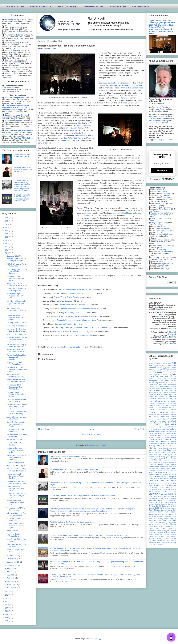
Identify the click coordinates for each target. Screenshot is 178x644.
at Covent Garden (66, 297)
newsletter (152, 471)
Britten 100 (167, 385)
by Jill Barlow (164, 393)
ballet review (162, 371)
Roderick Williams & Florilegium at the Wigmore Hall (76, 332)
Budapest (173, 387)
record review (163, 496)
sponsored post (163, 514)
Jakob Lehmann (165, 263)
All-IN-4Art (161, 367)
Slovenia (163, 508)
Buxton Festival (167, 389)
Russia (170, 500)
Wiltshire (173, 540)
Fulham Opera (171, 434)
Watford (167, 534)
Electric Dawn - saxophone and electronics (16, 400)
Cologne (151, 410)
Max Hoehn (162, 203)
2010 (7, 605)
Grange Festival (170, 440)
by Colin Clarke (167, 391)
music (169, 462)
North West (163, 473)
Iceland (169, 446)
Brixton (157, 387)
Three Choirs (154, 528)
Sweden (173, 518)
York (155, 545)
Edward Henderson (119, 85)
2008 (7, 611)
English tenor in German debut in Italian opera (68, 456)
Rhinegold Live (158, 498)
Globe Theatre (155, 437)
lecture (157, 452)
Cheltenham (160, 404)
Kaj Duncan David (84, 216)
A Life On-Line (154, 363)
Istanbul (166, 448)
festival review (159, 432)
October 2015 (12, 559)
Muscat (165, 462)
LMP (168, 456)
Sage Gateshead (170, 502)
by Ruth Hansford (161, 395)
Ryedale (151, 502)
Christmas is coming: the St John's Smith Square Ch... (17, 407)
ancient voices (170, 367)
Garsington (159, 436)
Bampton (152, 373)
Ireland (160, 448)
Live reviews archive (93, 6)
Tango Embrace (12, 531)
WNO (168, 543)
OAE (154, 477)
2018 (7, 244)
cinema (158, 406)
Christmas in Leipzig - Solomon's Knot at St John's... (15, 296)
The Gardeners (161, 522)
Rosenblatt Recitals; (156, 500)
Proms (161, 494)
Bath (150, 375)
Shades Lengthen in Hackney (14, 444)
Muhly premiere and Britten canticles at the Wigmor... (17, 482)
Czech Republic (171, 417)
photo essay (163, 489)
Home (45, 339)
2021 (7, 234)
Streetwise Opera (170, 516)
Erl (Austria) (157, 427)
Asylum (124, 98)
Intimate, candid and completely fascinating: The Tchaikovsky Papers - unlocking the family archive (89, 535)
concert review (50, 48)
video (166, 532)
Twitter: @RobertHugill (68, 6)
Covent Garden (159, 417)
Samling (158, 504)
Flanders (157, 434)
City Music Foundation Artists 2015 (15, 519)
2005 (7, 621)
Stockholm (152, 516)
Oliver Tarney (164, 209)
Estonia (164, 427)
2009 (7, 608)
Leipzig (151, 454)
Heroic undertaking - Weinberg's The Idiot (15, 376)
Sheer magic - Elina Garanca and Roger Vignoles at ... (15, 387)
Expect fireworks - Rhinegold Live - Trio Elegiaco (15, 488)
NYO (174, 475)
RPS (166, 500)
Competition (162, 410)
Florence (163, 434)
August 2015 (12, 565)
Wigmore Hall (155, 540)
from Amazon (161, 309)
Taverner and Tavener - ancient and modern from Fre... (17, 310)
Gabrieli (151, 436)
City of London (165, 406)
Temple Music (167, 520)
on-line (159, 477)
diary (174, 419)
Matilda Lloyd (164, 269)
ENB (162, 425)
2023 (7, 227)
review (151, 498)
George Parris (164, 228)
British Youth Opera (155, 385)
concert (173, 410)
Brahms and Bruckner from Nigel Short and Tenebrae (17, 330)
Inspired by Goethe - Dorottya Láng (14, 535)
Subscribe (162, 171)
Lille (157, 456)
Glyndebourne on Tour (156, 440)
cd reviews (172, 401)
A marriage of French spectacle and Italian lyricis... (15, 278)
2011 (7, 601)
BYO (157, 396)
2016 (7, 250)
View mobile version (91, 434)
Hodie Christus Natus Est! (16, 440)
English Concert (170, 425)
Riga (165, 498)
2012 (7, 598)
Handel (160, 446)
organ (170, 483)
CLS (155, 408)
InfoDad (173, 344)
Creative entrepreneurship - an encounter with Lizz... (17, 381)
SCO (174, 504)
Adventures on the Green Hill (164, 365)
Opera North (154, 481)
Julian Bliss (164, 267)
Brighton (158, 383)
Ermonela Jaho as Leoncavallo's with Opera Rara (79, 320)
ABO (150, 365)
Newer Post (44, 429)
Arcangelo (152, 369)
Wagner (173, 532)
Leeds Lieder (171, 452)
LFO (174, 454)
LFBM (170, 454)
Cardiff (165, 398)
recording (173, 496)
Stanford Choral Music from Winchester (17, 435)
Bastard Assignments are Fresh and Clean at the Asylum (16, 526)
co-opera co (167, 408)
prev (174, 491)
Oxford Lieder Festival (162, 485)
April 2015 (11, 578)
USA (169, 530)
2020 (7, 237)
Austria (168, 369)
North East (153, 473)
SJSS (157, 508)
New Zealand (166, 469)
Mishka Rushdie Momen (165, 251)
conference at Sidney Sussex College (83, 328)
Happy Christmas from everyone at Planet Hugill (17, 285)
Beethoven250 (162, 379)
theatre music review (156, 526)
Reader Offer (153, 496)
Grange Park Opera (157, 441)
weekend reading (154, 536)
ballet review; (171, 371)
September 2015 (13, 562)
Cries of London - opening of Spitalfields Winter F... (16, 470)
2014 (7, 592)
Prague (164, 491)
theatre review (170, 526)
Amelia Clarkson (165, 234)
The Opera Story (159, 524)
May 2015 (11, 575)
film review (169, 432)
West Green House (168, 536)
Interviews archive (141, 6)
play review (172, 489)
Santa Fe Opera (166, 504)
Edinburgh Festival (169, 423)
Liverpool (162, 456)
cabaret (162, 397)
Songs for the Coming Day (16, 334)
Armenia (158, 369)
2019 (7, 240)
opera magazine (170, 478)
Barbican (158, 373)
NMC (161, 471)
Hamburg (152, 446)
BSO (168, 387)
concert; (173, 413)
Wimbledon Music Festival (157, 543)
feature (167, 429)
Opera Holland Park (156, 478)
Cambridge (152, 398)
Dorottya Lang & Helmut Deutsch (72, 305)
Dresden (151, 421)
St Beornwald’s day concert (16, 326)
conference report (155, 415)
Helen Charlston (169, 199)
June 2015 (11, 572)
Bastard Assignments (107, 83)
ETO (169, 427)
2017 (7, 247)
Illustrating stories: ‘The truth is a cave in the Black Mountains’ (74, 469)
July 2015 (11, 568)
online (164, 477)
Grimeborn (172, 441)
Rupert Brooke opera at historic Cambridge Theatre (15, 424)
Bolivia (161, 381)
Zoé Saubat (78, 138)
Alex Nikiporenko (70, 140)
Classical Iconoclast (172, 333)
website (173, 534)
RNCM (173, 498)
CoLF (174, 408)
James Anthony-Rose (159, 240)
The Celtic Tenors (158, 190)
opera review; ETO (161, 483)
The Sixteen (171, 524)
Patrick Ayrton (164, 250)
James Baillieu (162, 192)
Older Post (139, 429)
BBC (157, 377)
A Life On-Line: (166, 363)
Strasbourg (160, 516)
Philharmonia (153, 489)
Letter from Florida (161, 454)
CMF (160, 408)
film (164, 432)
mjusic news (167, 460)
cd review (160, 401)
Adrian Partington (166, 194)
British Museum (171, 383)
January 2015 (12, 588)
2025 (7, 221)
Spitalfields (153, 514)
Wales (151, 534)
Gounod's (64, 324)
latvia (174, 450)
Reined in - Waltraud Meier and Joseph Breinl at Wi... (16, 303)
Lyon (174, 458)
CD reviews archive (118, 6)
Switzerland (152, 520)
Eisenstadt (152, 425)
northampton (172, 473)
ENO (150, 427)
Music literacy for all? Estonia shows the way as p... (16, 503)
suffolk (166, 518)
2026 (7, 218)
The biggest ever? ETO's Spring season (16, 509)
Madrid (151, 460)
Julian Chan (161, 226)
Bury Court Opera (154, 389)
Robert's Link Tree (16, 6)
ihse (174, 446)
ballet (154, 371)
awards (174, 369)
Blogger (99, 639)
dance (150, 419)
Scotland (152, 506)
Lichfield (151, 456)
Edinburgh (158, 423)
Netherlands (164, 466)
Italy (171, 448)
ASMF (164, 369)
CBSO (171, 398)
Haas (75, 313)
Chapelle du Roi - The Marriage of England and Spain (17, 369)
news (173, 468)
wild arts (166, 540)
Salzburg (152, 504)
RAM (170, 494)
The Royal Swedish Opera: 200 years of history (16, 413)
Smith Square (171, 508)
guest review (171, 443)
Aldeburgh (152, 367)
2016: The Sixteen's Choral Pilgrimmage (16, 265)
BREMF (152, 383)
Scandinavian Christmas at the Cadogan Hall (16, 290)
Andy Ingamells (81, 135)
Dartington (158, 419)
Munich (174, 460)
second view (171, 506)
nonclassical (166, 471)
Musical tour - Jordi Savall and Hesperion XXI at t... (17, 351)
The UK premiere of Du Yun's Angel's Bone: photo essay (72, 522)
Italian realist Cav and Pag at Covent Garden (16, 514)
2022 (7, 231)
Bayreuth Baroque (160, 375)
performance (171, 487)
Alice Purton (68, 138)
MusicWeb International (167, 338)
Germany (173, 436)
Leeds (162, 452)
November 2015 (13, 556)
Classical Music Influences (158, 123)
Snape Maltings (154, 510)
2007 (7, 614)
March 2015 (12, 581)
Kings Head (157, 450)
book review (170, 381)
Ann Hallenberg (168, 246)
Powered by (162, 179)
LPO (166, 458)
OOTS (169, 477)
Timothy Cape (136, 85)
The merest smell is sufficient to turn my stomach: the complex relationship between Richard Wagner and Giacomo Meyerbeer (22, 186)
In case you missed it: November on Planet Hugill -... (15, 476)
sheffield (151, 508)
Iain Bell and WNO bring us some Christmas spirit (16, 346)
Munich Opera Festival (155, 462)
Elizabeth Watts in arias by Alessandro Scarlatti (77, 309)
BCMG (151, 379)
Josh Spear (78, 128)
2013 (7, 595)
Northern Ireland (155, 475)
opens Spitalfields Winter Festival (78, 289)
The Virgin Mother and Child (17, 323)
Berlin (174, 379)
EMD (158, 425)
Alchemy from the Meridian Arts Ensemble (16, 418)
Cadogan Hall (170, 396)
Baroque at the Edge (169, 373)
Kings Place (167, 450)
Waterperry (159, 534)
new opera (152, 469)
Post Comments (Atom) (97, 445)
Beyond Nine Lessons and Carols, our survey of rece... (16, 496)
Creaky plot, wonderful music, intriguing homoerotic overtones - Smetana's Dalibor (82, 496)
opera (174, 477)
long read (160, 458)
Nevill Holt (172, 466)
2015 (7, 253)
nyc (170, 475)
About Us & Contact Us (41, 6)
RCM (174, 494)
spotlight (172, 514)
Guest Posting (160, 443)
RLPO (169, 498)
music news (163, 464)
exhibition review (158, 429)
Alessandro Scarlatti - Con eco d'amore (16, 545)
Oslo (174, 483)
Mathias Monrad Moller (129, 213)
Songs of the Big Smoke (15, 463)
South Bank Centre (167, 512)
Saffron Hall (159, 502)
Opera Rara (165, 481)
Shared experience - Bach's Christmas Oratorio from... (17, 339)
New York (159, 469)
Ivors (174, 448)
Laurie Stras (155, 257)
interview (153, 448)
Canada (160, 398)
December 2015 (13, 256)
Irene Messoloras (166, 198)
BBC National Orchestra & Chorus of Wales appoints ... (16, 457)
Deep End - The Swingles (16, 466)
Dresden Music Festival (164, 421)
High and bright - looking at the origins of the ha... (16, 260)
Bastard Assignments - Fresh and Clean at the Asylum (16, 450)
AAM (174, 363)
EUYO (150, 429)
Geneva (166, 436)
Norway (165, 475)
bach (150, 371)
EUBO (174, 427)
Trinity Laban (167, 528)
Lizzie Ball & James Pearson (162, 230)
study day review (155, 518)
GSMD (151, 443)
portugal (157, 491)
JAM (150, 450)
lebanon (151, 452)
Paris (162, 487)
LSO (170, 458)
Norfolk (173, 471)
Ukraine (164, 530)
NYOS (150, 477)
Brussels (163, 387)
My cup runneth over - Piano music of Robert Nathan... (17, 271)
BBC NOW (164, 377)
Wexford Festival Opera (166, 538)
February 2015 (12, 585)
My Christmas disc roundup (81, 293)
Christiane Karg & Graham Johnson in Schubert (78, 316)
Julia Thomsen (164, 207)
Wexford (151, 538)
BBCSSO (173, 377)
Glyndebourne (170, 437)
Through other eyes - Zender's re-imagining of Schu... (16, 394)
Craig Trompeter (157, 223)
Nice (157, 471)
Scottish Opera (161, 506)
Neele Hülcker (72, 130)
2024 (7, 224)
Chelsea (151, 404)
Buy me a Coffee (166, 140)
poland (151, 491)
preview (153, 494)
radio (166, 494)
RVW (174, 500)
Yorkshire (160, 545)
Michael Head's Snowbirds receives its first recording (16, 357)
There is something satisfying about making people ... (16, 317)
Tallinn (159, 520)
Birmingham (153, 381)
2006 (7, 618)
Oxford (151, 485)
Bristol (164, 383)
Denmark (166, 419)
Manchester (158, 460)
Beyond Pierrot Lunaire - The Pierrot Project (15, 363)
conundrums (165, 415)
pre (170, 491)
